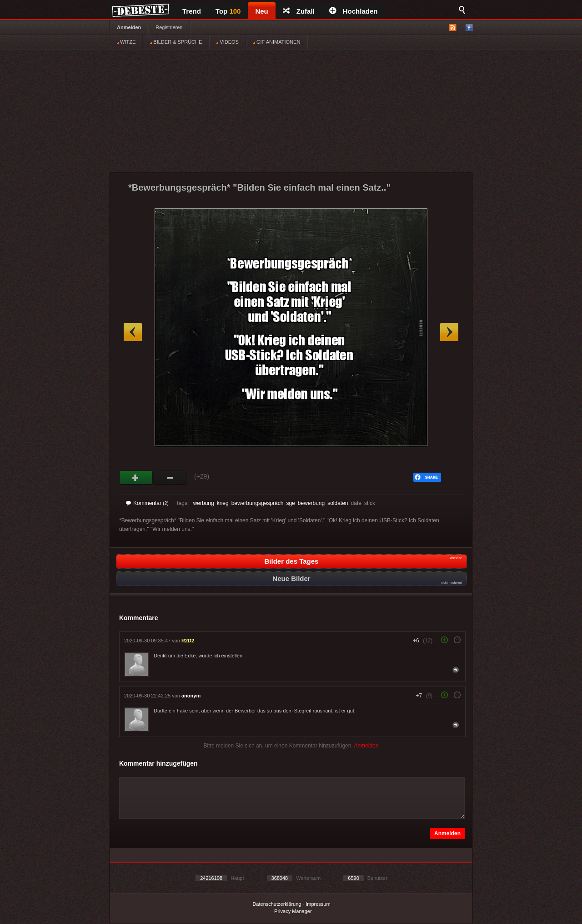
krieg (223, 503)
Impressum (318, 904)
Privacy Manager (293, 911)
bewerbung (311, 503)
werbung (204, 503)
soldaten (338, 503)
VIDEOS (228, 42)
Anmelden (129, 27)
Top (228, 11)
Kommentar (147, 503)
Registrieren (169, 27)
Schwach (170, 478)
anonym (191, 696)
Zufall (299, 11)
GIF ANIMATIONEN (277, 42)
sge (290, 503)
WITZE (126, 42)
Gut (136, 478)
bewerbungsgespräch (258, 503)
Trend (192, 11)
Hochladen (354, 11)
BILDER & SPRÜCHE (176, 42)
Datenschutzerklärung (277, 904)
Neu (261, 11)
